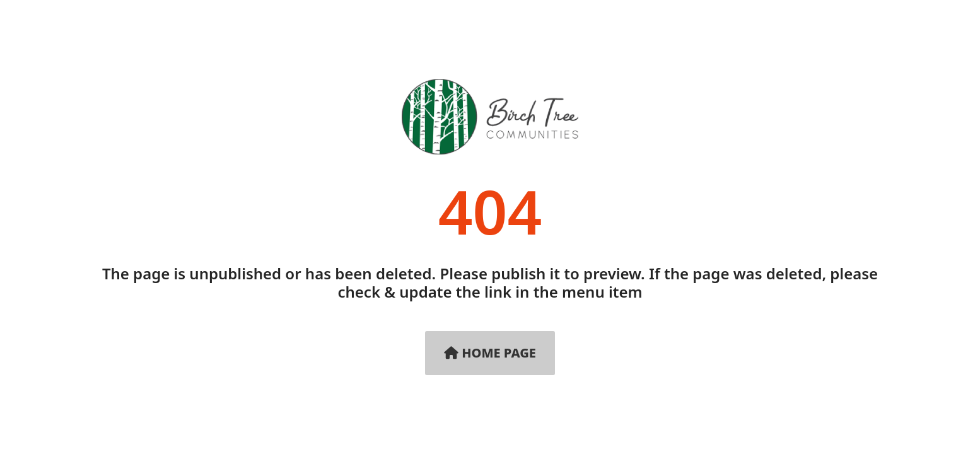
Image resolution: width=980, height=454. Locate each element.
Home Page (490, 353)
